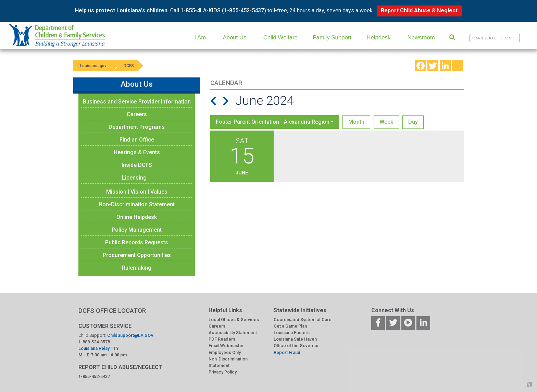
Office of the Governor (296, 346)
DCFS (129, 66)
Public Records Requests (137, 242)
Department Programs (137, 127)
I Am (200, 38)
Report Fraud (287, 352)
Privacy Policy (223, 372)
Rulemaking (137, 268)
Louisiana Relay (95, 348)
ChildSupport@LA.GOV (130, 335)
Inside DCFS (137, 165)
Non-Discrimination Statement (137, 204)
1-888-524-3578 (94, 342)
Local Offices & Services (234, 320)
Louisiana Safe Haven (295, 339)
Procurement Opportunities (137, 255)
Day (413, 122)
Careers (137, 114)
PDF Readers (222, 339)
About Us (234, 38)
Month (356, 122)
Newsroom (421, 38)
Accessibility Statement (233, 333)
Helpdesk (378, 38)
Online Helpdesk (137, 217)
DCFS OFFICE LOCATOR (112, 311)
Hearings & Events (137, 152)
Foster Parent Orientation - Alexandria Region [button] (273, 122)
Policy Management (137, 230)
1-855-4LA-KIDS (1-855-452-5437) (223, 10)
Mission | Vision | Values (137, 192)
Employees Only (225, 352)
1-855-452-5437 (94, 376)
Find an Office (137, 140)
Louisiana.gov (93, 66)
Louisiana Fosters (292, 333)
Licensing (134, 178)
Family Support (332, 38)
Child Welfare (280, 38)
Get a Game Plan (290, 326)
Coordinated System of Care (303, 320)
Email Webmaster (226, 346)
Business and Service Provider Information (137, 102)
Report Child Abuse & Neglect (419, 10)
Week (386, 122)
